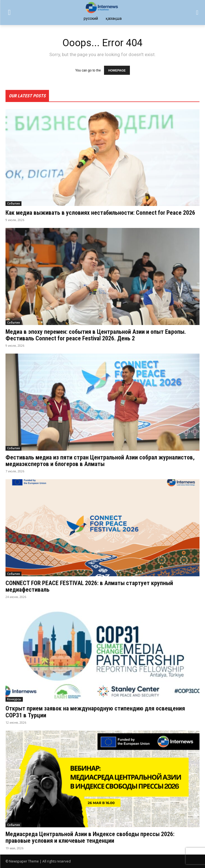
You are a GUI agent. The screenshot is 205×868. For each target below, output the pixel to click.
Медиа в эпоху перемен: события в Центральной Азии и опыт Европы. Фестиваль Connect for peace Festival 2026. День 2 (96, 335)
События (13, 203)
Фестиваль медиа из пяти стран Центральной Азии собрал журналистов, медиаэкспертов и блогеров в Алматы (100, 461)
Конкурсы (14, 699)
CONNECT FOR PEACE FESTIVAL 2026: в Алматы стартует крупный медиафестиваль (89, 586)
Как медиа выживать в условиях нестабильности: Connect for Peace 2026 (100, 213)
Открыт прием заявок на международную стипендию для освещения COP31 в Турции (95, 712)
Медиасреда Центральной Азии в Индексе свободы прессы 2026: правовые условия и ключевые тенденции (90, 837)
